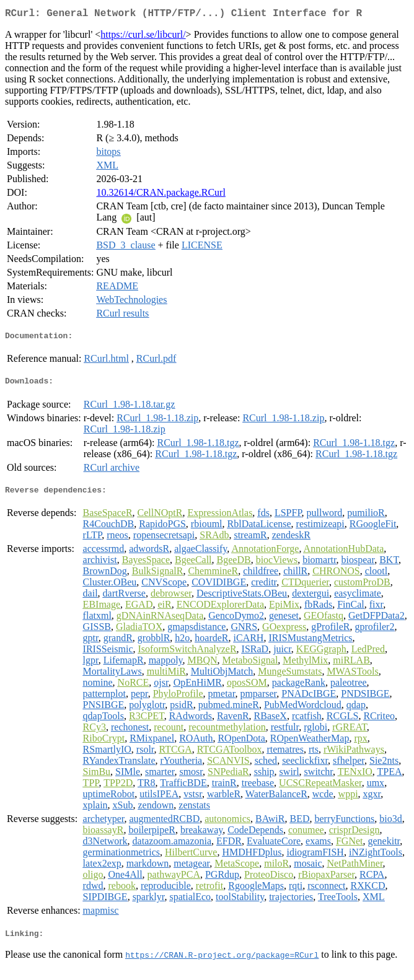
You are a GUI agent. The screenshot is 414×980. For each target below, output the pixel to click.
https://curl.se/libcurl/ (143, 37)
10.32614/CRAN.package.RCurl (161, 195)
